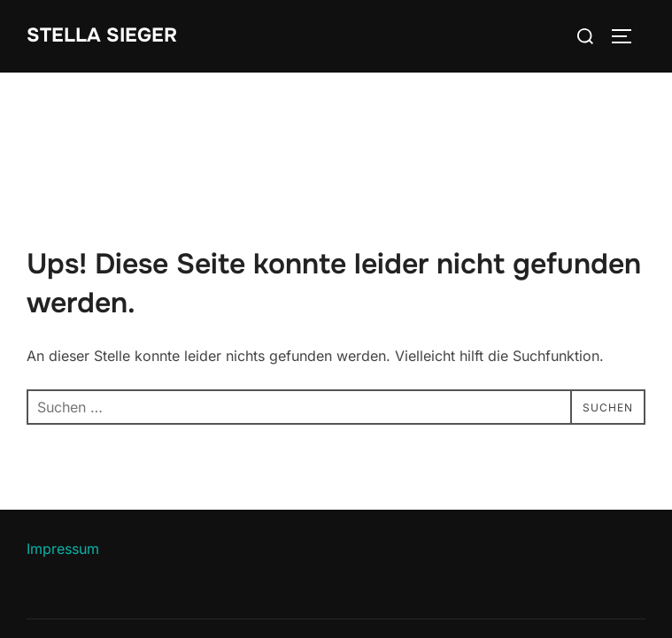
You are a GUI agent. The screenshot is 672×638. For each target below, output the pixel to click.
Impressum (63, 549)
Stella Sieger (102, 35)
